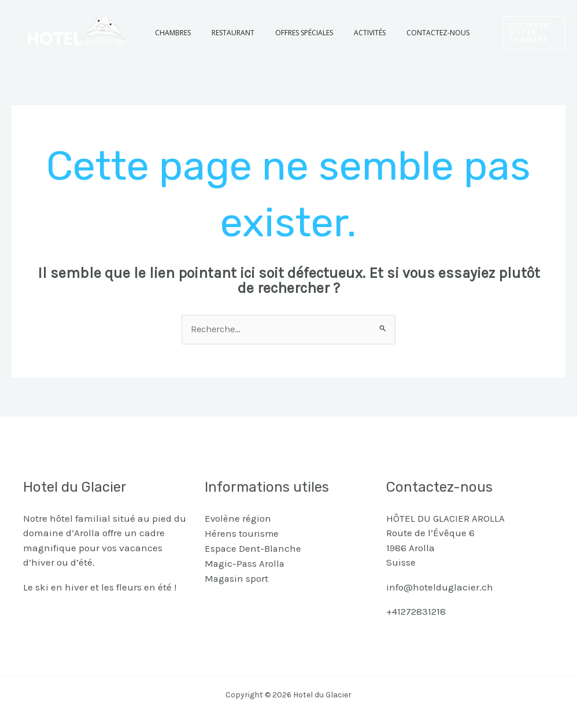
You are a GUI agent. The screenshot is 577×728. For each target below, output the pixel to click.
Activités (345, 33)
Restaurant (223, 33)
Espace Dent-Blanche (254, 548)
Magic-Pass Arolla (245, 563)
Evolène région (238, 518)
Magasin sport (237, 577)
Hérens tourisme (242, 533)
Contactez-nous (407, 33)
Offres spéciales (287, 33)
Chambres (169, 33)
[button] (517, 33)
